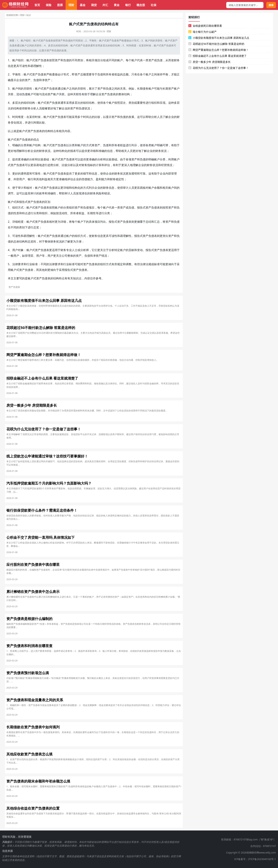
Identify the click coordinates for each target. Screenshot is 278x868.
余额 (157, 188)
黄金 (117, 5)
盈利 (99, 179)
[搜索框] (245, 5)
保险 (49, 5)
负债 (48, 40)
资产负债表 (113, 40)
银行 (128, 5)
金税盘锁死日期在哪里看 (205, 26)
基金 (83, 5)
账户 (23, 40)
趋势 (50, 165)
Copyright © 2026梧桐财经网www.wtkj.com (251, 853)
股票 (60, 5)
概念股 (141, 5)
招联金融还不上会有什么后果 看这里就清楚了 (218, 56)
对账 (148, 188)
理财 (71, 5)
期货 (94, 5)
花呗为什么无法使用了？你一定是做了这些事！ (219, 68)
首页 (37, 5)
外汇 (105, 5)
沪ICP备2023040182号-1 (262, 859)
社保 (154, 5)
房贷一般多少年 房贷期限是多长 (210, 62)
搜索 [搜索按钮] (271, 5)
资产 (43, 40)
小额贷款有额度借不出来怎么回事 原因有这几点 (219, 38)
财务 (177, 60)
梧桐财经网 (12, 15)
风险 (99, 193)
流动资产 (48, 94)
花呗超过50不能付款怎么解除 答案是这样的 (216, 44)
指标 (90, 165)
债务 (146, 89)
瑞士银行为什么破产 (203, 32)
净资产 (46, 80)
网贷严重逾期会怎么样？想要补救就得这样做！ (219, 50)
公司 (65, 256)
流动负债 (22, 94)
